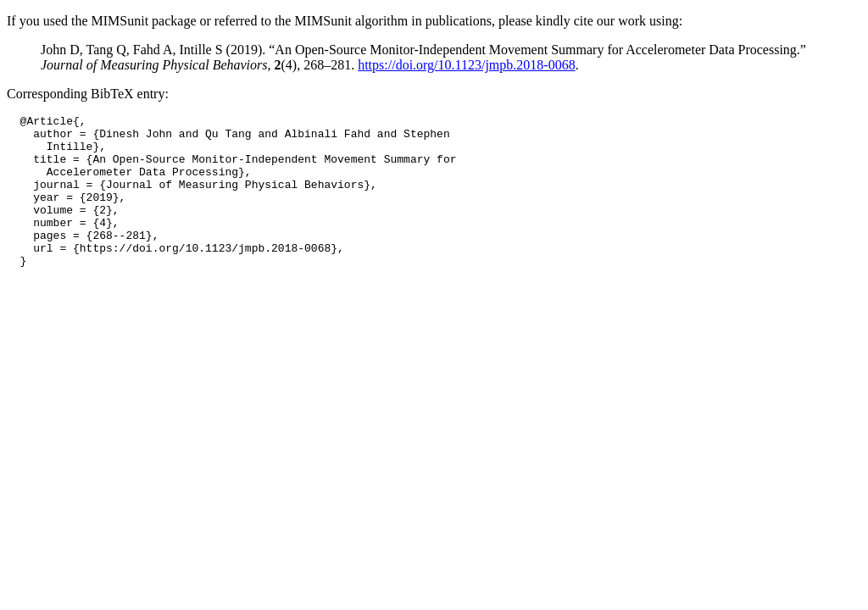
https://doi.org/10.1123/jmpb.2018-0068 (466, 65)
